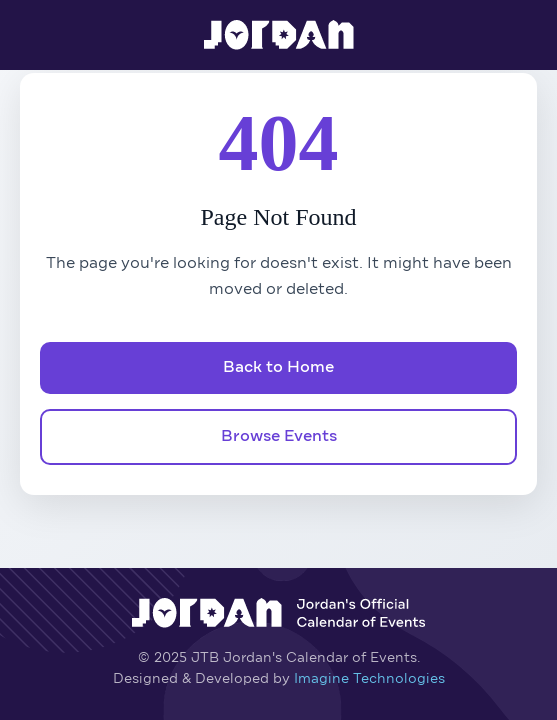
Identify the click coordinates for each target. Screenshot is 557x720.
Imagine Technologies (369, 679)
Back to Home (278, 368)
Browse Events (279, 437)
